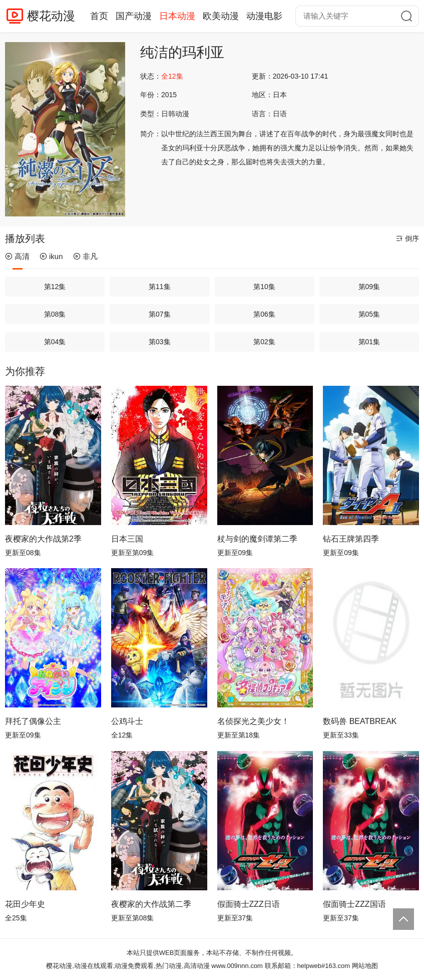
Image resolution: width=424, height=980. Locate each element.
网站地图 (365, 966)
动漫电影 (264, 16)
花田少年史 (25, 904)
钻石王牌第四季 (351, 539)
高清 (17, 256)
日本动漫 (177, 16)
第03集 (160, 342)
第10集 (264, 287)
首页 (99, 16)
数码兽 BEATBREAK (360, 721)
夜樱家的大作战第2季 (43, 539)
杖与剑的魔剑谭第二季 (257, 539)
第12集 (55, 287)
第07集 (160, 314)
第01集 (369, 342)
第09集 (369, 287)
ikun (51, 256)
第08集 (55, 314)
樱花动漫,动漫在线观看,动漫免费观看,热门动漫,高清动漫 (128, 966)
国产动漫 (134, 16)
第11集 (160, 287)
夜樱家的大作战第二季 (151, 904)
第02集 (264, 342)
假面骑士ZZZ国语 (354, 904)
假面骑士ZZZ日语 (249, 904)
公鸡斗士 (127, 721)
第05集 (369, 314)
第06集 (264, 314)
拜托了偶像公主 (33, 721)
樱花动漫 (51, 16)
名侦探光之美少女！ (253, 721)
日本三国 (127, 539)
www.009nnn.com (237, 966)
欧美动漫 (221, 16)
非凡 (85, 256)
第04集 (55, 342)
